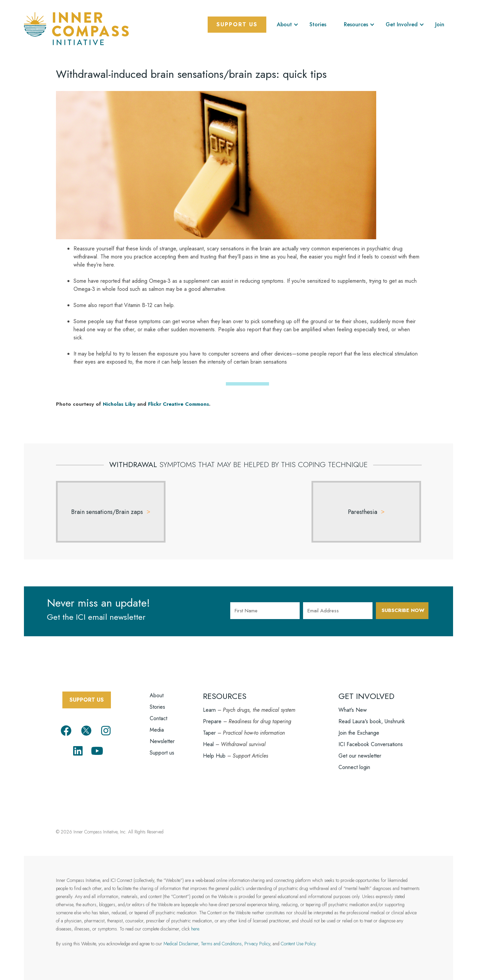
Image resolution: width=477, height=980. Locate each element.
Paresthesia (363, 512)
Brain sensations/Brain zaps (107, 512)
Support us (162, 745)
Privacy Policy (257, 936)
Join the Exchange (359, 725)
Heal (208, 736)
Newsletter (162, 733)
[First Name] (265, 611)
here (195, 921)
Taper (209, 725)
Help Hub (214, 748)
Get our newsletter (360, 748)
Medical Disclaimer (181, 936)
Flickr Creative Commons (178, 404)
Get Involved (402, 24)
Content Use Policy (298, 936)
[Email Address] (338, 611)
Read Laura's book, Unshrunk (372, 713)
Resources (356, 24)
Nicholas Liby (119, 404)
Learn (209, 702)
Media (157, 722)
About (284, 24)
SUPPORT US (87, 692)
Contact (158, 710)
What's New (353, 702)
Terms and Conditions (221, 936)
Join (440, 24)
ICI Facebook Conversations (371, 736)
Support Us (237, 24)
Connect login (354, 759)
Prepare (212, 713)
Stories (318, 24)
